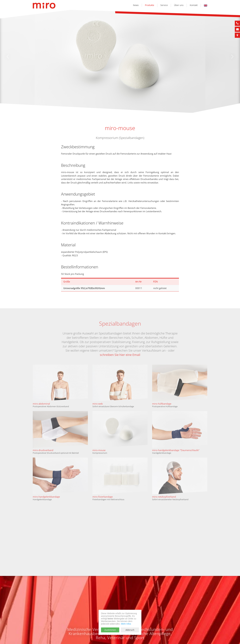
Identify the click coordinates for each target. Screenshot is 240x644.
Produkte (150, 5)
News (136, 5)
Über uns (179, 5)
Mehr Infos (126, 624)
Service (164, 5)
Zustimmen (110, 630)
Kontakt (194, 5)
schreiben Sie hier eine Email (120, 355)
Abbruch (130, 630)
